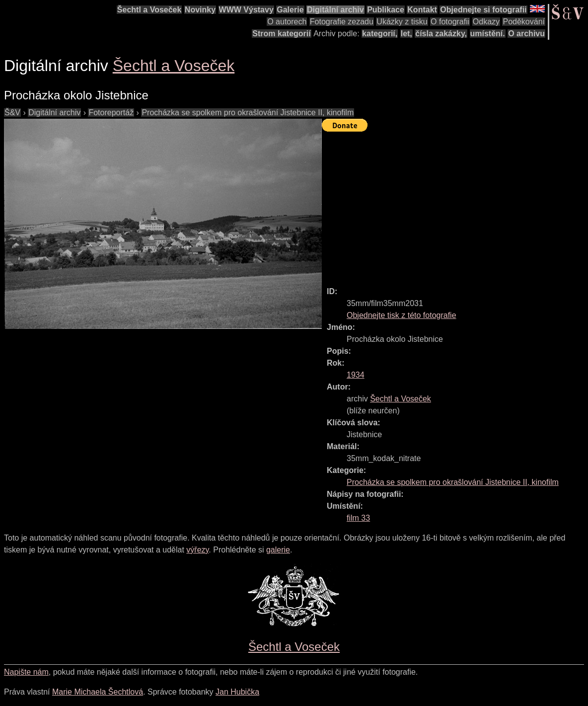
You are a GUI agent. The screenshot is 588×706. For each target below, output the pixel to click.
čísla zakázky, (441, 34)
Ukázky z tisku (402, 22)
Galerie (290, 10)
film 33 (358, 518)
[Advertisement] (455, 205)
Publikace (386, 10)
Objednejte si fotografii (483, 10)
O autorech (287, 22)
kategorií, (380, 34)
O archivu (526, 34)
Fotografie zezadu (342, 22)
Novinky (200, 10)
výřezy (197, 550)
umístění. (488, 34)
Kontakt (422, 10)
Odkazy (486, 22)
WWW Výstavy (246, 10)
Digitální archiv (335, 10)
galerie (278, 550)
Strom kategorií (281, 34)
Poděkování (524, 22)
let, (406, 34)
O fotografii (450, 22)
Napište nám (26, 672)
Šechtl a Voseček (149, 10)
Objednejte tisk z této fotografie (402, 315)
